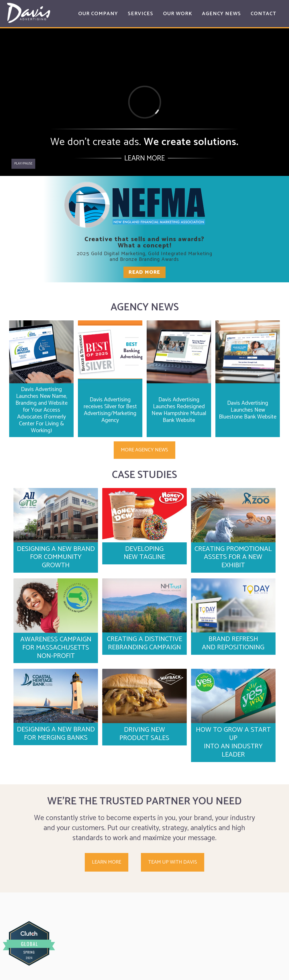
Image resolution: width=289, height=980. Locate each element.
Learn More (145, 158)
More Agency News (144, 450)
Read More (144, 272)
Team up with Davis (173, 862)
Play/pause (23, 163)
